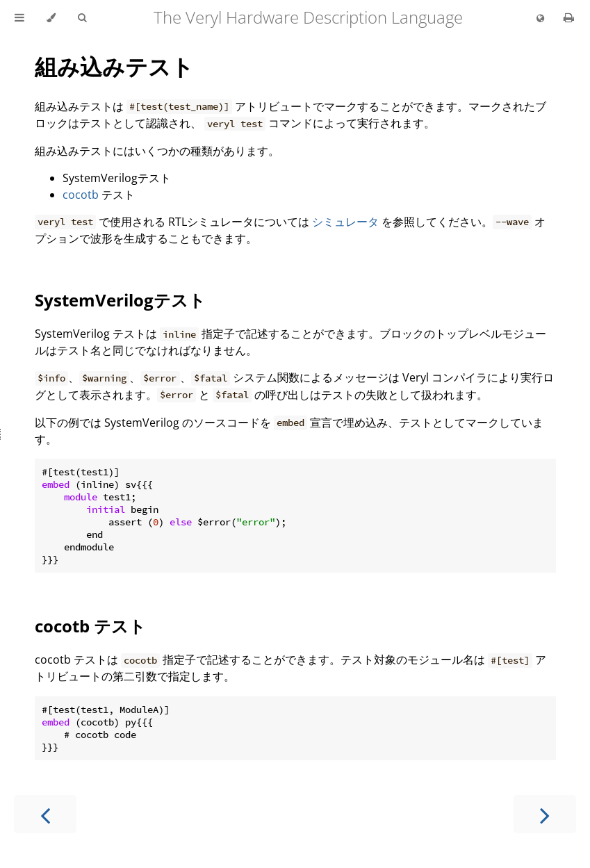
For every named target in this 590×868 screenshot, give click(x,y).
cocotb (81, 195)
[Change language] (540, 19)
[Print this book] (569, 17)
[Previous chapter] (45, 814)
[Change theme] (51, 18)
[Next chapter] (545, 814)
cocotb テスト (90, 626)
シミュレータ (345, 222)
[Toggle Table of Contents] (19, 18)
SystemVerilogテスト (120, 300)
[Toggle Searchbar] (82, 18)
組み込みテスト (114, 66)
